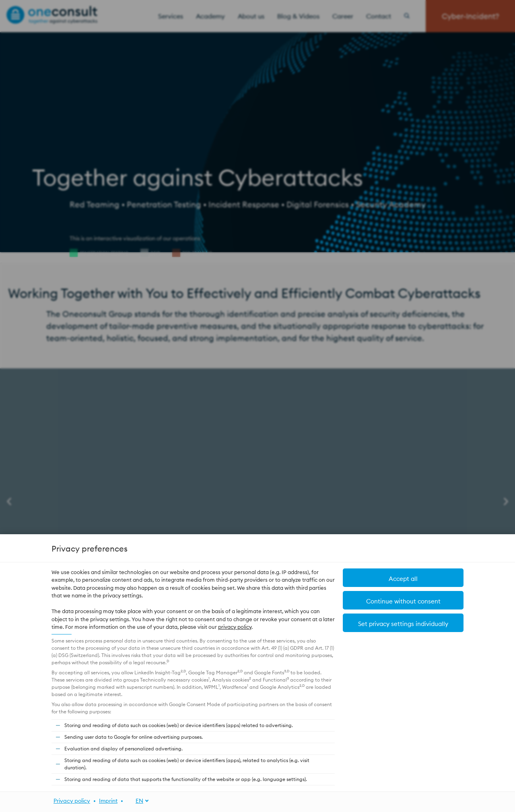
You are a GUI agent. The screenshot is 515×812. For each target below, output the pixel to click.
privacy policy (235, 627)
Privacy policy (72, 801)
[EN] (138, 801)
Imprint (108, 801)
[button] (403, 578)
